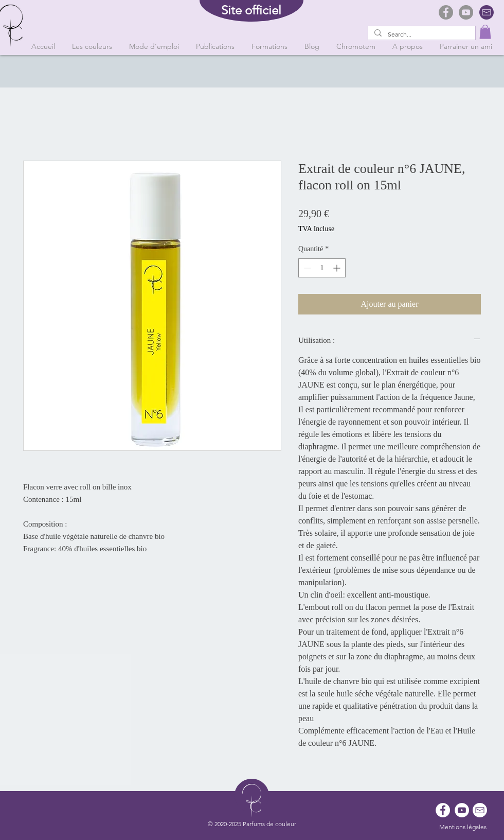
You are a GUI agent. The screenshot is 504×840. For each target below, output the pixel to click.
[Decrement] (306, 268)
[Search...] (421, 35)
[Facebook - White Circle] (443, 810)
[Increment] (338, 268)
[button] (485, 32)
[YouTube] (466, 12)
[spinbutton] (322, 268)
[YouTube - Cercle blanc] (462, 810)
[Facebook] (446, 12)
